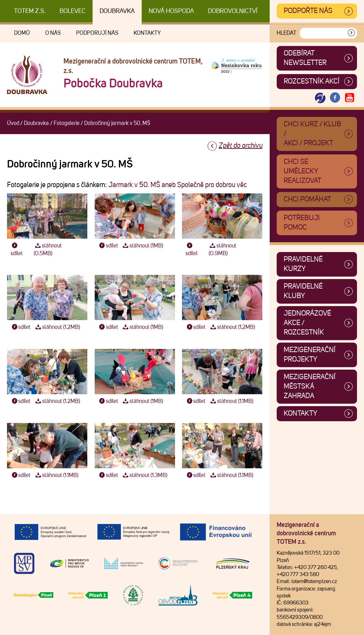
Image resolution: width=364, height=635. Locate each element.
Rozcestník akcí (312, 81)
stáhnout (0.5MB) (48, 250)
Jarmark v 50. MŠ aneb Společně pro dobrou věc (178, 185)
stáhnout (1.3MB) (144, 475)
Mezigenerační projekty (310, 355)
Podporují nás (97, 33)
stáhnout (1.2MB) (57, 327)
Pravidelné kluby (303, 291)
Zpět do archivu (241, 146)
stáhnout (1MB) (142, 246)
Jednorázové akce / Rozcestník (307, 323)
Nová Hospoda (171, 11)
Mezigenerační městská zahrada (310, 386)
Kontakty (147, 33)
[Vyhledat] (351, 33)
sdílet (17, 250)
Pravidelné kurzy (303, 264)
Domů (22, 33)
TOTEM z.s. (30, 11)
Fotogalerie (67, 123)
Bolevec (73, 11)
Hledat (287, 33)
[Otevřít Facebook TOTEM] (335, 98)
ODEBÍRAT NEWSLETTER (305, 58)
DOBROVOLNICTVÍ (233, 11)
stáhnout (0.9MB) (223, 250)
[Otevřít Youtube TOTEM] (350, 98)
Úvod (13, 123)
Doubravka (117, 11)
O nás (53, 33)
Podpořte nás (308, 11)
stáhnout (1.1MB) (231, 401)
